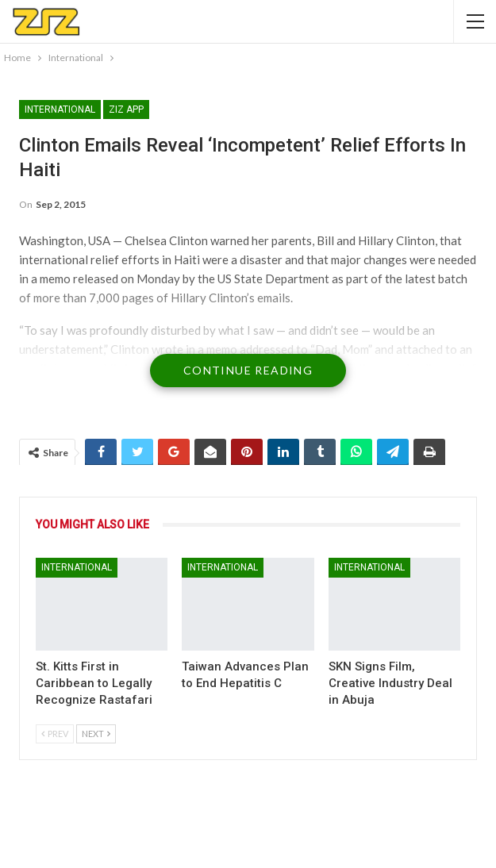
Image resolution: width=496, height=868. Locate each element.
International (60, 109)
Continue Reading (248, 370)
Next (96, 734)
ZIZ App (126, 109)
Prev (55, 734)
